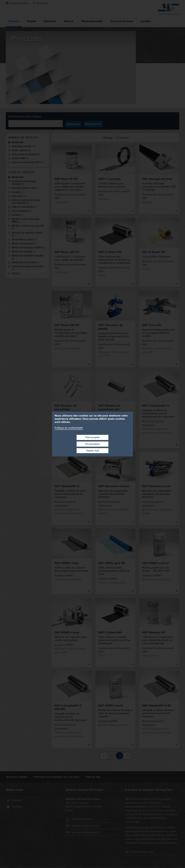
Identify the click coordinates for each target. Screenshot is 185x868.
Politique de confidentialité (69, 428)
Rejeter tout (93, 451)
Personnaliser (93, 444)
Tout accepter (92, 437)
